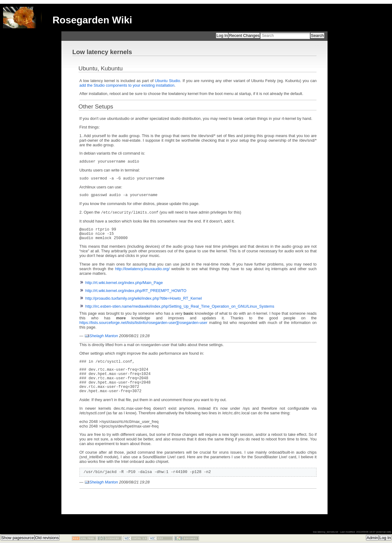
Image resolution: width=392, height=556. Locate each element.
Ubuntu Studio (168, 81)
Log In (222, 35)
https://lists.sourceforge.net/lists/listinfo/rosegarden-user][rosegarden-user (144, 328)
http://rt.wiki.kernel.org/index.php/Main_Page (124, 288)
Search (317, 35)
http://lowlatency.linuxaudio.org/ (142, 275)
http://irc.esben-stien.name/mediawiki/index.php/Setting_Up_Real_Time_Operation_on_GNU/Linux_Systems (180, 312)
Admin (372, 550)
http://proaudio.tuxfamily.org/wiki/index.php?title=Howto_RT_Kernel (144, 304)
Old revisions (47, 550)
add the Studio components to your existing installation (127, 85)
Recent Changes (244, 35)
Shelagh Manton (104, 342)
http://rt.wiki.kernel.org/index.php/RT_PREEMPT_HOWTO (136, 296)
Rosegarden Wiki (92, 20)
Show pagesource (18, 550)
